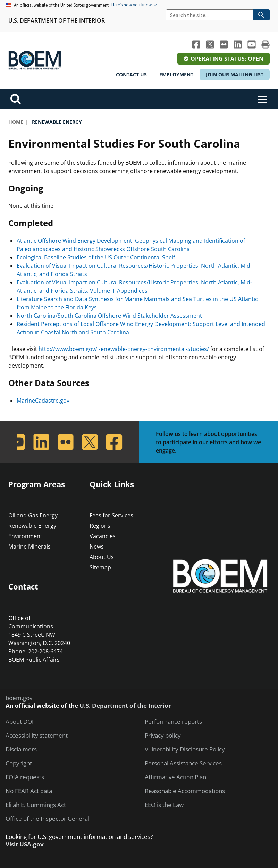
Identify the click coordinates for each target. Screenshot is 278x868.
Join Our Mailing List (235, 74)
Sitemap (100, 567)
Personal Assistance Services (183, 763)
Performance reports (173, 722)
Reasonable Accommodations (185, 791)
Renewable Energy (32, 526)
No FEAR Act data (29, 791)
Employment (176, 74)
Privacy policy (163, 736)
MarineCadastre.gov (43, 401)
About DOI (20, 722)
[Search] (209, 15)
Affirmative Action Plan (175, 777)
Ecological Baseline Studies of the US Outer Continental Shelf (96, 257)
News (97, 547)
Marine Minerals (30, 547)
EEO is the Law (164, 805)
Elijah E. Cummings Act (36, 805)
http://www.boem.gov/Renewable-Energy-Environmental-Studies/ (124, 349)
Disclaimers (21, 749)
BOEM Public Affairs (34, 660)
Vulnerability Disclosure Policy (185, 749)
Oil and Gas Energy (33, 515)
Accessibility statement (37, 736)
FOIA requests (25, 777)
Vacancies (103, 536)
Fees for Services (111, 515)
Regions (100, 526)
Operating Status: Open (227, 59)
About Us (102, 557)
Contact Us (131, 74)
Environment (25, 536)
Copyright (19, 763)
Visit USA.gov (25, 844)
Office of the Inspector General (47, 819)
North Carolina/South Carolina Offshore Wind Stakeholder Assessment (109, 316)
